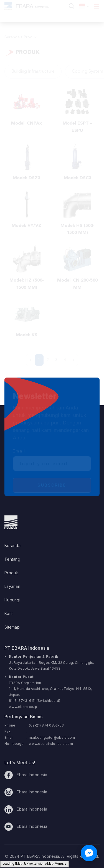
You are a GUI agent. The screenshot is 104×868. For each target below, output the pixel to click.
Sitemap (12, 627)
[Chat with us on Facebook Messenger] (89, 853)
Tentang (12, 559)
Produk (11, 573)
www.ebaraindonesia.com (51, 744)
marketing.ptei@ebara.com (52, 737)
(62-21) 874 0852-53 (46, 725)
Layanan (12, 586)
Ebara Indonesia (26, 775)
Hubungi (12, 600)
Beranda (12, 546)
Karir (9, 613)
